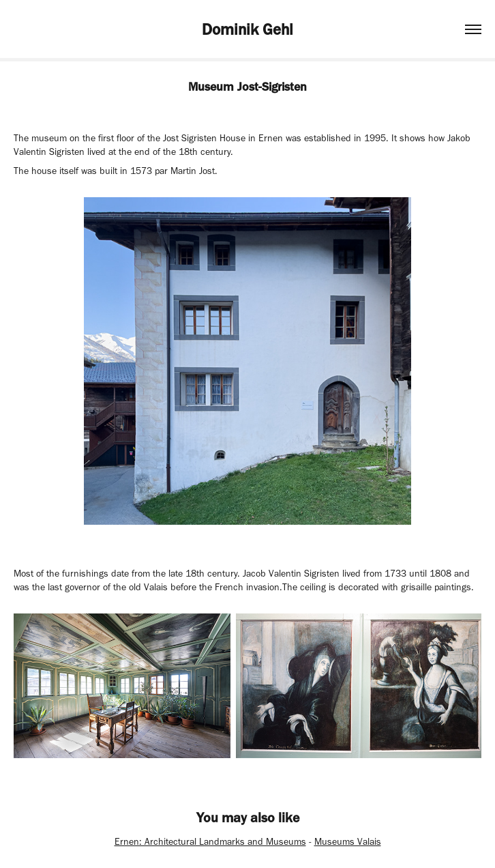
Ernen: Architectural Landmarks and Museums (210, 842)
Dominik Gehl (247, 29)
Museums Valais (348, 842)
